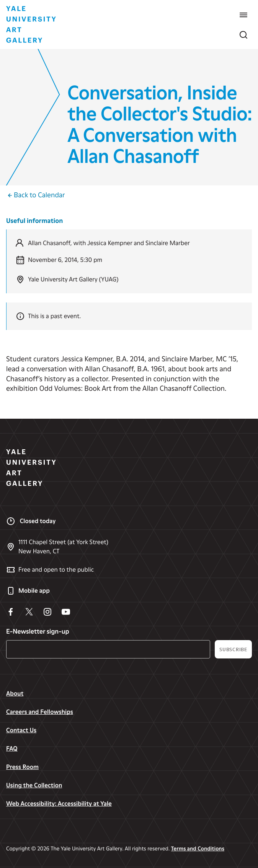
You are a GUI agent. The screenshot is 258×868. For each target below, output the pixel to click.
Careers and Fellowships (40, 712)
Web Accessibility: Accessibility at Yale (59, 804)
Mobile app (28, 591)
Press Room (22, 767)
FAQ (12, 749)
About (15, 693)
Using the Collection (34, 785)
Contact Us (21, 730)
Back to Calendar (35, 195)
